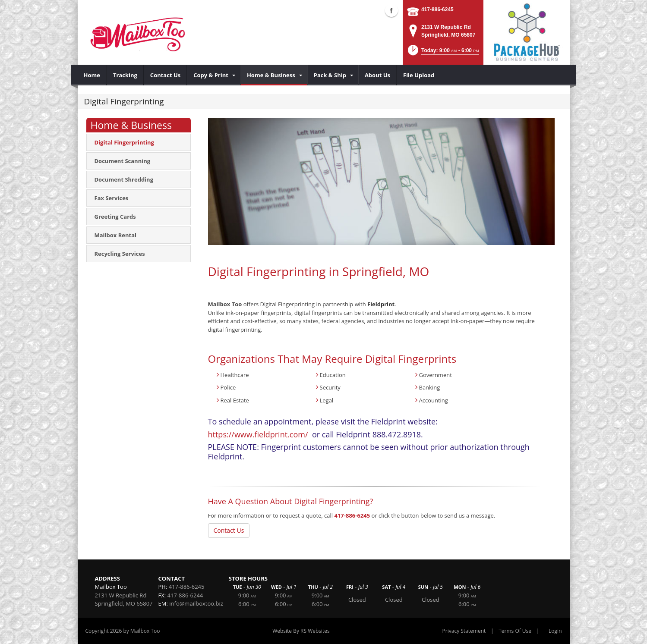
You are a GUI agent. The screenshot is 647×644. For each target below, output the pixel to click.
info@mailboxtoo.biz (196, 603)
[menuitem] (92, 75)
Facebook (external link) (391, 10)
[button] (443, 53)
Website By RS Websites (301, 631)
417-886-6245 (437, 9)
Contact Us (229, 530)
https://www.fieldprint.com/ (258, 434)
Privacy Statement (464, 631)
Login (555, 631)
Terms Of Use (515, 631)
